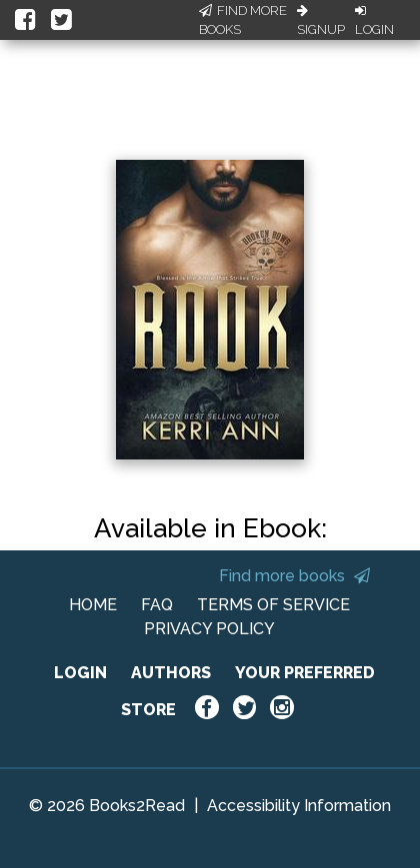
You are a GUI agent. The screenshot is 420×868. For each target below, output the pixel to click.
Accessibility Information (299, 806)
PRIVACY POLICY (209, 629)
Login (374, 21)
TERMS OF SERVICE (273, 605)
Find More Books (243, 20)
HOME (93, 605)
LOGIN (80, 673)
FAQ (157, 605)
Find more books (294, 576)
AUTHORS (171, 673)
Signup (321, 21)
